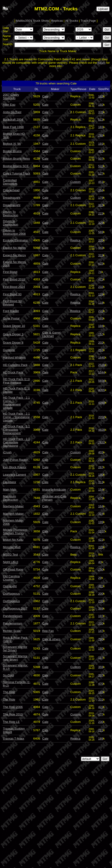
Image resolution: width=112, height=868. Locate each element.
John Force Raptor (15, 460)
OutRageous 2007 (15, 609)
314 (101, 514)
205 (101, 240)
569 (101, 232)
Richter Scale (12, 631)
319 (101, 255)
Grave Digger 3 (13, 334)
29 (100, 578)
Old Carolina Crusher (11, 578)
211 (101, 730)
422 (101, 707)
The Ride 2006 (13, 707)
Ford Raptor (11, 311)
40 (100, 562)
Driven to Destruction (10, 223)
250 (101, 569)
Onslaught (10, 586)
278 (101, 498)
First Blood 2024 (14, 287)
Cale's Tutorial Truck (16, 173)
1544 (102, 372)
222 (101, 311)
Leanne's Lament (14, 475)
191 (101, 144)
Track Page (88, 21)
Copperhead (11, 190)
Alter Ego (9, 105)
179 (101, 198)
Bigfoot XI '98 (12, 144)
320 (101, 623)
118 (101, 303)
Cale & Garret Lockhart (51, 334)
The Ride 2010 (13, 714)
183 (101, 127)
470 (101, 684)
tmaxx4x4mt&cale (54, 490)
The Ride (9, 692)
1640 (102, 357)
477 (101, 714)
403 (101, 452)
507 (101, 159)
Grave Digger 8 (13, 343)
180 (101, 475)
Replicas (57, 21)
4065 (102, 390)
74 (100, 272)
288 (101, 135)
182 (101, 96)
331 (101, 699)
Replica (75, 240)
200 (101, 594)
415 (101, 264)
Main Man (10, 490)
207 (101, 675)
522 (101, 166)
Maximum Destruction (10, 498)
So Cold (8, 675)
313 (101, 205)
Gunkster (9, 350)
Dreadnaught (12, 198)
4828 (102, 430)
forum (102, 63)
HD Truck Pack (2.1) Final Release (16, 381)
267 (101, 467)
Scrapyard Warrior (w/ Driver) (15, 649)
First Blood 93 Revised (12, 303)
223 (101, 213)
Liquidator (10, 482)
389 (101, 609)
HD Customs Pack (15, 365)
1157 (102, 531)
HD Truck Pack (13, 372)
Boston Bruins (12, 151)
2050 (102, 417)
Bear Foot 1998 (13, 127)
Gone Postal (11, 318)
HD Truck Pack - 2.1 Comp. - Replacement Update (16, 403)
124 (101, 294)
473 (101, 279)
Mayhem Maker (13, 506)
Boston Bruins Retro (16, 159)
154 (101, 490)
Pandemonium (13, 616)
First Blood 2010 (14, 279)
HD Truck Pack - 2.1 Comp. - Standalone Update (16, 417)
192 (101, 105)
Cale (45, 96)
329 (101, 223)
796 (101, 639)
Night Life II (10, 562)
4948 (102, 403)
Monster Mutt (12, 547)
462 (101, 586)
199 (101, 522)
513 (101, 120)
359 (101, 667)
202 (101, 343)
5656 (102, 381)
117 (101, 658)
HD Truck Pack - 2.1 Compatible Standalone (16, 442)
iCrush (7, 452)
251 (101, 350)
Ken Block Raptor (15, 467)
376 (101, 112)
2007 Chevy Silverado (11, 96)
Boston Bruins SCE (16, 166)
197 (101, 616)
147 (101, 631)
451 (101, 182)
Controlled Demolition (10, 182)
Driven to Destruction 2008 (14, 232)
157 (101, 334)
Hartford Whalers (14, 357)
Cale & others (51, 639)
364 (101, 190)
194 (101, 326)
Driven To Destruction (10, 214)
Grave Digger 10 (14, 326)
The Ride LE (11, 722)
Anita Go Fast (12, 112)
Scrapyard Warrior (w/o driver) (15, 658)
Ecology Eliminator (15, 240)
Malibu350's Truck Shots (33, 21)
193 (101, 318)
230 (101, 722)
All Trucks (72, 21)
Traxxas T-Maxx (14, 739)
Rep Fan (48, 631)
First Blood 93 (12, 294)
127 (101, 173)
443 (101, 248)
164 (101, 506)
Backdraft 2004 (13, 120)
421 (101, 540)
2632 (102, 442)
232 (101, 287)
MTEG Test (10, 555)
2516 (102, 365)
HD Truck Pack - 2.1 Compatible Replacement (16, 430)
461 (101, 151)
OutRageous (11, 594)
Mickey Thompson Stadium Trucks (15, 531)
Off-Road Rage (13, 569)
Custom (75, 182)
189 (101, 739)
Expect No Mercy (14, 248)
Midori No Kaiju (13, 540)
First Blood (10, 272)
